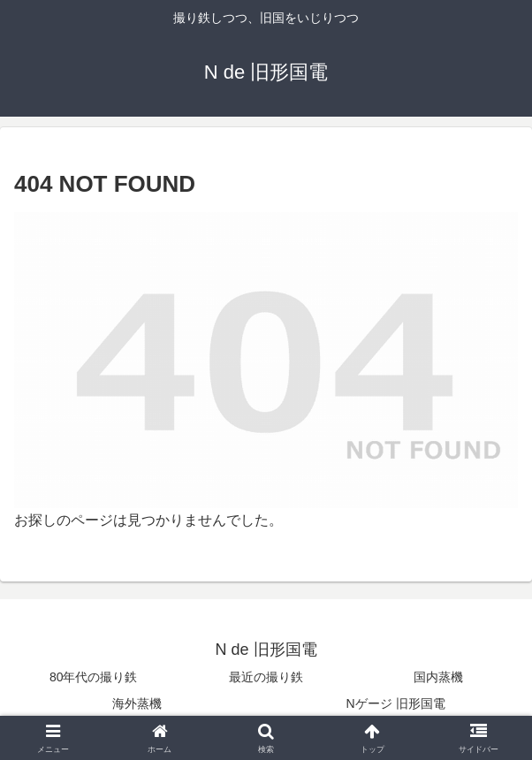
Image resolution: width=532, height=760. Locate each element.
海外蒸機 (137, 703)
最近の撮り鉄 (266, 677)
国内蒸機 (438, 677)
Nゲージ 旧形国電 (396, 703)
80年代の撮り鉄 (94, 677)
